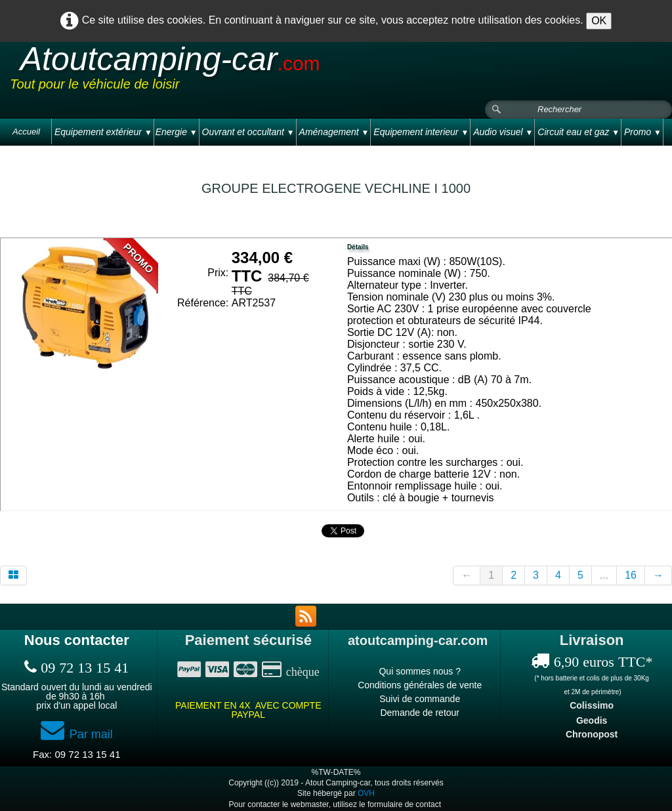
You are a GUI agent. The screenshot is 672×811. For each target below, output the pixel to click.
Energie (177, 132)
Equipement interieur (421, 132)
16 (631, 575)
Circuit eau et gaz (578, 132)
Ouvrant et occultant (248, 132)
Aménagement (334, 132)
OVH (366, 793)
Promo (643, 132)
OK (599, 21)
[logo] (259, 72)
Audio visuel (503, 132)
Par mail (77, 734)
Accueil (26, 132)
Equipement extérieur (103, 132)
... (604, 575)
